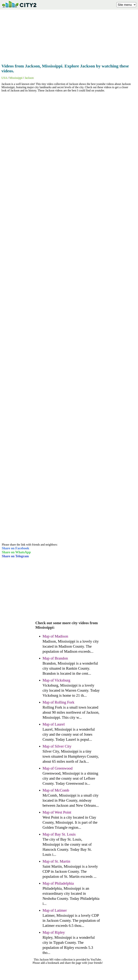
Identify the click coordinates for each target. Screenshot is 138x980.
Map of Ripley (54, 932)
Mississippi (16, 78)
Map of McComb (56, 790)
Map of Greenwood (58, 768)
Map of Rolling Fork (58, 702)
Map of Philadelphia (58, 883)
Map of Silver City (57, 746)
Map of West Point (57, 812)
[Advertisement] (69, 36)
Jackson (29, 78)
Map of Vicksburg (56, 680)
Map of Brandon (55, 658)
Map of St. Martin (56, 861)
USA (4, 78)
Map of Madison (55, 636)
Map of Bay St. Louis (59, 834)
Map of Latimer (55, 910)
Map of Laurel (54, 724)
